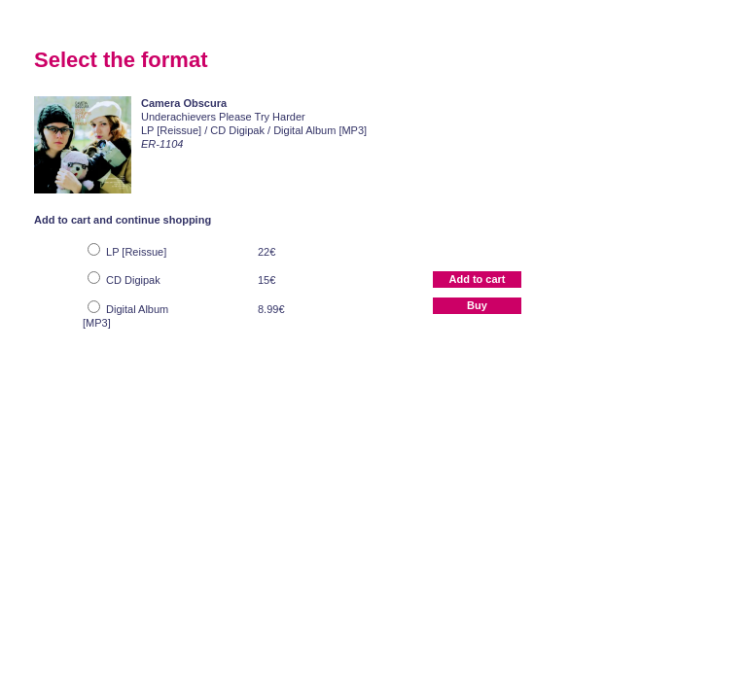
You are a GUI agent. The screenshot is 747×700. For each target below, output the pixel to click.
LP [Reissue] (136, 252)
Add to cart (477, 279)
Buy (477, 305)
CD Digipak (133, 280)
